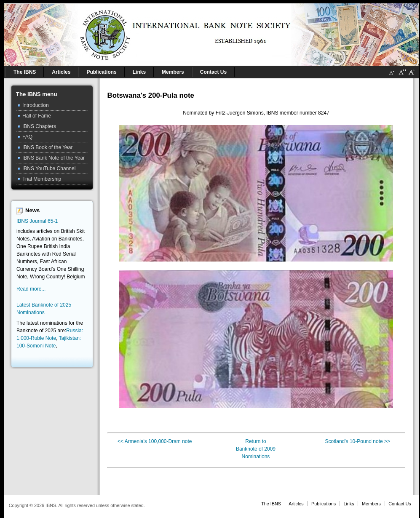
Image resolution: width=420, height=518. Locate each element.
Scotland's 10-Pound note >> (358, 441)
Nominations (256, 457)
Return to (255, 441)
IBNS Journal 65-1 (37, 221)
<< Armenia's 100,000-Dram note (155, 441)
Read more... (31, 289)
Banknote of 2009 (256, 449)
